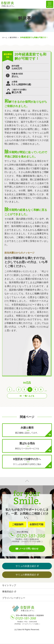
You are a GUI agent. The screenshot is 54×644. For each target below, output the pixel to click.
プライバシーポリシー (14, 598)
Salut (19, 630)
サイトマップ (9, 585)
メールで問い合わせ (29, 549)
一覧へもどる (29, 396)
